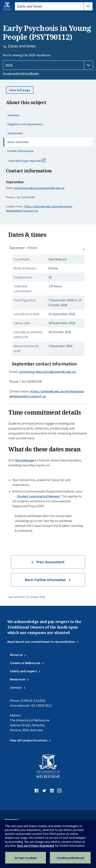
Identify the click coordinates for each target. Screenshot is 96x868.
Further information (20, 151)
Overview (13, 115)
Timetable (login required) (31, 162)
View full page (20, 90)
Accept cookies (26, 858)
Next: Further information (45, 580)
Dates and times (18, 142)
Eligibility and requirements (25, 124)
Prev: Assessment (51, 562)
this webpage (25, 460)
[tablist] (54, 6)
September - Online (23, 248)
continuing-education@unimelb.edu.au (39, 188)
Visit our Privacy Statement (36, 846)
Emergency (12, 820)
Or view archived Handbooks (21, 73)
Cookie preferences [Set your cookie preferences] (70, 858)
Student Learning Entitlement (38, 496)
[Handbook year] (48, 65)
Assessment (15, 133)
